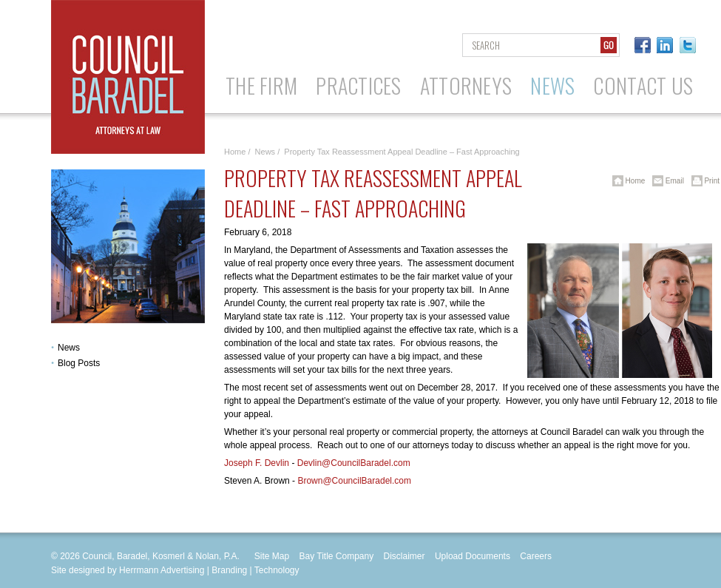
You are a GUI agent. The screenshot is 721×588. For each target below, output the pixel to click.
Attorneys (466, 85)
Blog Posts (79, 363)
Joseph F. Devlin (257, 463)
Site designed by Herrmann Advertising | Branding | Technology (175, 570)
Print (703, 181)
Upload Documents (473, 556)
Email (666, 181)
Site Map (272, 556)
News (552, 85)
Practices (359, 85)
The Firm (261, 85)
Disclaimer (404, 556)
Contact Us (643, 85)
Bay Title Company (336, 556)
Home (235, 152)
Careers (536, 556)
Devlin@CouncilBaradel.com (354, 463)
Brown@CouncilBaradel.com (354, 481)
